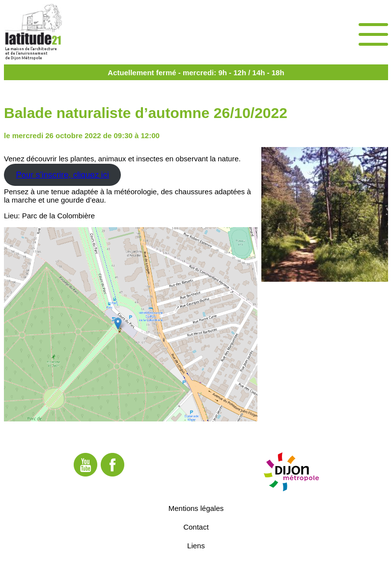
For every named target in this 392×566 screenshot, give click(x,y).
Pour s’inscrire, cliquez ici (62, 175)
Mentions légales (196, 508)
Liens (196, 545)
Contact (196, 526)
